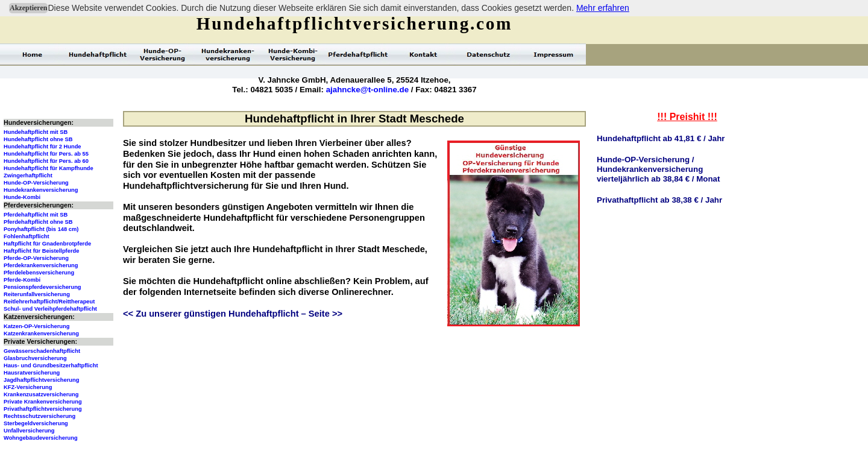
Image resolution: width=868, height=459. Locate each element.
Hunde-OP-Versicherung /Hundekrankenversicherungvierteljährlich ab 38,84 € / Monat (658, 169)
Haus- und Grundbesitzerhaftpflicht (51, 366)
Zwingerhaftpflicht (28, 176)
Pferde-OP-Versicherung (36, 258)
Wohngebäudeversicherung (41, 438)
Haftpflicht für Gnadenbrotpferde (47, 244)
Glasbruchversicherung (35, 358)
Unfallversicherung (29, 431)
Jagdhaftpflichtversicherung (41, 380)
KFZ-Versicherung (28, 387)
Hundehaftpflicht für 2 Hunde (42, 147)
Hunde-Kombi (22, 197)
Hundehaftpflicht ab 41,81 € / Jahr (661, 138)
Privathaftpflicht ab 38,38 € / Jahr (659, 200)
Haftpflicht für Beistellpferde (41, 251)
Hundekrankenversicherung (41, 190)
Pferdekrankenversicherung (41, 265)
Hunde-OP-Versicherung (36, 183)
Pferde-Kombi (22, 280)
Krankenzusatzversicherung (41, 394)
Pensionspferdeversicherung (42, 287)
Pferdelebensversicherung (39, 273)
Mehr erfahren (603, 8)
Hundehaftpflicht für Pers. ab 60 (46, 161)
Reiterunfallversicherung (37, 294)
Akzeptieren (28, 8)
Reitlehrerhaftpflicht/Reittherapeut (49, 302)
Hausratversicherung (32, 373)
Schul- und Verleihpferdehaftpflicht (50, 309)
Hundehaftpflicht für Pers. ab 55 (46, 154)
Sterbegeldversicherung (36, 423)
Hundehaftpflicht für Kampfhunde (49, 168)
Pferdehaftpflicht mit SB (36, 215)
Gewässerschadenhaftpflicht (42, 351)
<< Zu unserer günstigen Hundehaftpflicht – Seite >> (233, 314)
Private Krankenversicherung (43, 402)
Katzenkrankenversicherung (41, 334)
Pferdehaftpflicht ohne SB (38, 222)
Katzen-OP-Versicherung (36, 326)
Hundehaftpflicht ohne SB (38, 139)
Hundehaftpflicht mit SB (36, 132)
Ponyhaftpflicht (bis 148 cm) (41, 229)
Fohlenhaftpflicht (27, 236)
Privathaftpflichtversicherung (43, 409)
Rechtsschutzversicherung (39, 416)
